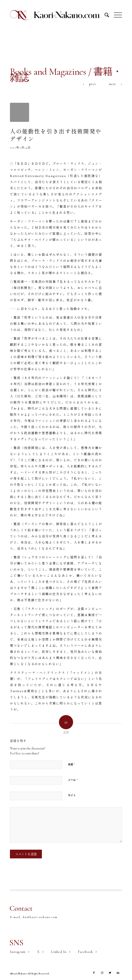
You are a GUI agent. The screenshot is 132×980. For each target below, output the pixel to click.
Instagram (18, 952)
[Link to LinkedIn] (118, 973)
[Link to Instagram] (102, 973)
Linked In (59, 952)
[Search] (104, 15)
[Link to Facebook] (94, 973)
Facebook (85, 952)
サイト (72, 795)
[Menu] (116, 15)
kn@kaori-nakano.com (40, 917)
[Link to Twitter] (110, 973)
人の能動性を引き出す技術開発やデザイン (56, 135)
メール (73, 780)
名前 (72, 764)
